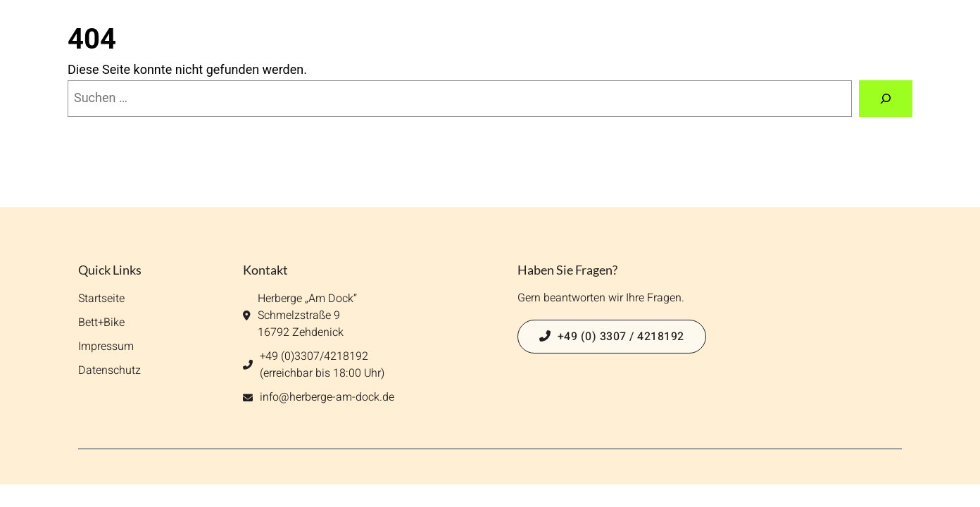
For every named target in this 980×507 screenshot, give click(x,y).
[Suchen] (886, 99)
